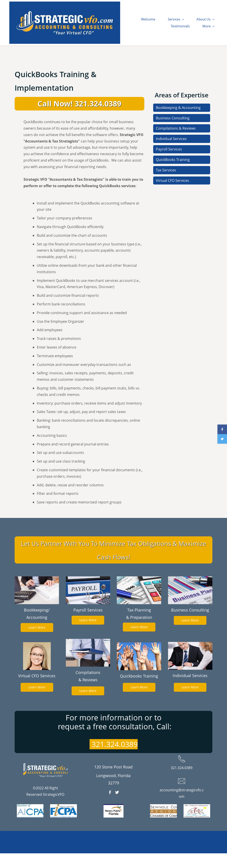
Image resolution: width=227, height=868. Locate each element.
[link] (37, 594)
